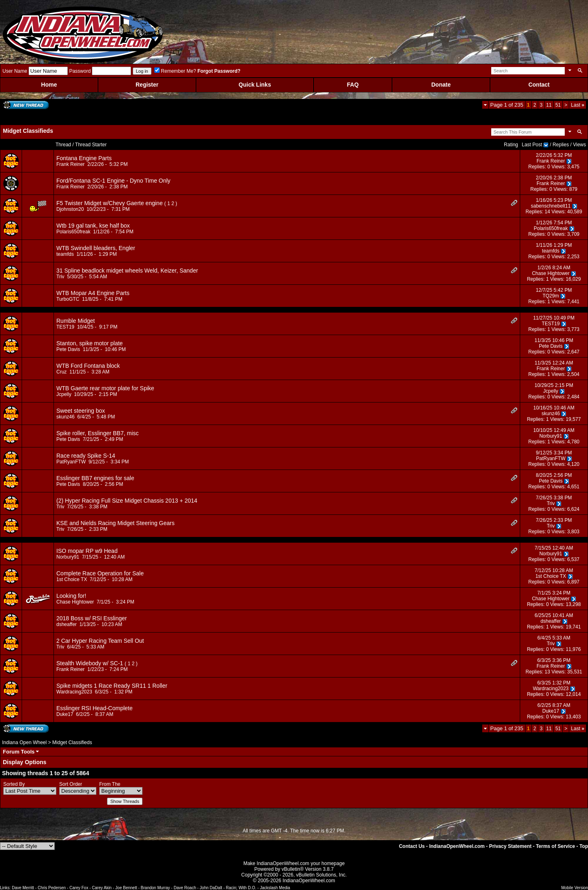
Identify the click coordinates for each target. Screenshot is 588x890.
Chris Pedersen (52, 888)
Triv (60, 277)
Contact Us (412, 846)
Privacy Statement (510, 846)
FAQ (353, 85)
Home (49, 85)
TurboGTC (68, 299)
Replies (561, 145)
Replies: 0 (539, 167)
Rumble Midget (76, 321)
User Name (15, 71)
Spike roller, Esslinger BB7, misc (98, 433)
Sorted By (14, 784)
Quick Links (255, 85)
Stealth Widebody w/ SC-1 (90, 663)
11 (549, 105)
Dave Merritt (23, 888)
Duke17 (65, 714)
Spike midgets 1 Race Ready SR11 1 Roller (112, 686)
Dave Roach (185, 888)
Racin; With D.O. (241, 888)
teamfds (65, 254)
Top (584, 846)
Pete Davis (68, 349)
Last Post (532, 145)
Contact (539, 85)
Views (579, 145)
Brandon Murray (156, 888)
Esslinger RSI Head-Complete (95, 708)
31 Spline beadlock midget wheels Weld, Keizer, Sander (127, 271)
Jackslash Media (275, 888)
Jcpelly (64, 394)
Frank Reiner (70, 164)
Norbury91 (551, 436)
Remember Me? (175, 71)
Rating (511, 145)
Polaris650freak (73, 232)
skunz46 (66, 417)
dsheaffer (67, 624)
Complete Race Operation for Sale (100, 573)
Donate (441, 85)
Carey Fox (79, 888)
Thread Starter (91, 145)
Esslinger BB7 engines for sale (95, 478)
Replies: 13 (538, 672)
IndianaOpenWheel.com (457, 846)
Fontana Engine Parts (84, 158)
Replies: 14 (538, 212)
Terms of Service (555, 846)
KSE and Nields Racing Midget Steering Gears (115, 523)
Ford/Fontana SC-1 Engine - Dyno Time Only (113, 181)
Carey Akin (102, 888)
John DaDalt (211, 888)
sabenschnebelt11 (551, 206)
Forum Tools (19, 752)
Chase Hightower (551, 273)
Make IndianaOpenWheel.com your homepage (294, 863)
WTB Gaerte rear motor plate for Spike (105, 388)
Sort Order (71, 784)
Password (80, 71)
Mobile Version (575, 888)
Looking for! (71, 596)
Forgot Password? (219, 71)
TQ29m (551, 296)
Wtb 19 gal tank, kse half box (93, 226)
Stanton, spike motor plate (90, 343)
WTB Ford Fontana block (88, 366)
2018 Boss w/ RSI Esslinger (92, 618)
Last (578, 105)
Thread (63, 145)
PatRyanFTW (71, 462)
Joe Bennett (126, 888)
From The (110, 784)
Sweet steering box (81, 411)
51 (558, 105)
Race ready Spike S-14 (86, 456)
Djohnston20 (70, 209)
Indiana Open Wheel (24, 742)
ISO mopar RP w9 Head (87, 551)
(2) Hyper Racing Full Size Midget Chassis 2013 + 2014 (127, 501)
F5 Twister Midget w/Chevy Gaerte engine (109, 203)
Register (147, 85)
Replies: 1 (538, 279)
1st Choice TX (72, 579)
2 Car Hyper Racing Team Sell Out (100, 641)
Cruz (61, 372)
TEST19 (65, 327)
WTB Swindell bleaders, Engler (96, 248)
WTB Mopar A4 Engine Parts (93, 293)
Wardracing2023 (74, 692)
